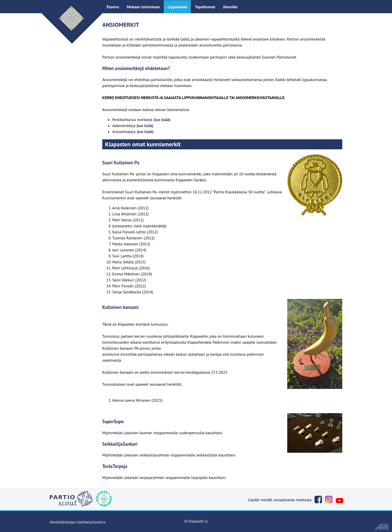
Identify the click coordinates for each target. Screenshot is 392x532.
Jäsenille (230, 7)
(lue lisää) (162, 120)
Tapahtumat (205, 7)
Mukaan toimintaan (143, 7)
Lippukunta (177, 7)
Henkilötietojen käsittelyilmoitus (78, 522)
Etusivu (113, 7)
